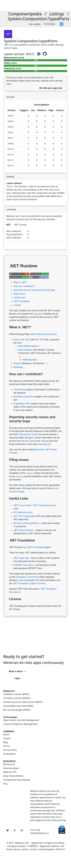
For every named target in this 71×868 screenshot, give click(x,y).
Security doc (45, 444)
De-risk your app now (51, 88)
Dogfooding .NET (22, 404)
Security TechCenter (31, 441)
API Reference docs (23, 512)
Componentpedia (25, 14)
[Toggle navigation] (38, 5)
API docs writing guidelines (26, 523)
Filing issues (19, 294)
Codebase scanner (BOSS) (16, 694)
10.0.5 (10, 116)
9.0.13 (10, 155)
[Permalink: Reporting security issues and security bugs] (7, 427)
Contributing (19, 390)
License (17, 305)
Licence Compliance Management (20, 724)
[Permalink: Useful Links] (7, 505)
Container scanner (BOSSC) (17, 698)
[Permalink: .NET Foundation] (7, 547)
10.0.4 (10, 121)
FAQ (5, 784)
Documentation (25, 350)
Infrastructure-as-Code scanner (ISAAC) (23, 702)
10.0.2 (10, 132)
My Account (9, 764)
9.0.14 (10, 149)
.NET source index (22, 505)
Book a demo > (17, 671)
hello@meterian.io (39, 833)
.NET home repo (21, 558)
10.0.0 (10, 143)
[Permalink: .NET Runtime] (7, 273)
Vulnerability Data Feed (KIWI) (18, 706)
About (6, 734)
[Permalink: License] (7, 606)
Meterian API (10, 772)
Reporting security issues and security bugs (34, 290)
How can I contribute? (24, 286)
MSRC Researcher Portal (25, 434)
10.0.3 (10, 127)
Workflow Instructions (24, 397)
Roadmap (18, 367)
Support (17, 363)
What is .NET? (20, 282)
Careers (7, 738)
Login (17, 678)
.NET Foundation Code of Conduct (29, 583)
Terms (6, 746)
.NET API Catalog (22, 516)
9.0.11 (10, 166)
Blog (6, 742)
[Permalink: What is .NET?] (7, 334)
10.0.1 (10, 138)
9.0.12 (10, 160)
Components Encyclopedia (17, 780)
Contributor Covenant (26, 577)
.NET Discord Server (23, 530)
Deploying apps (30, 360)
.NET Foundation (22, 301)
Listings (57, 14)
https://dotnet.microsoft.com (44, 334)
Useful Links (19, 298)
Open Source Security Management (21, 720)
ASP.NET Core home (24, 565)
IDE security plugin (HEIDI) (17, 710)
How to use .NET (22, 340)
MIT (8, 225)
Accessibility (9, 754)
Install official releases (28, 346)
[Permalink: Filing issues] (7, 466)
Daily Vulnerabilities (13, 776)
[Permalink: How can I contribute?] (7, 380)
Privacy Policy (10, 750)
